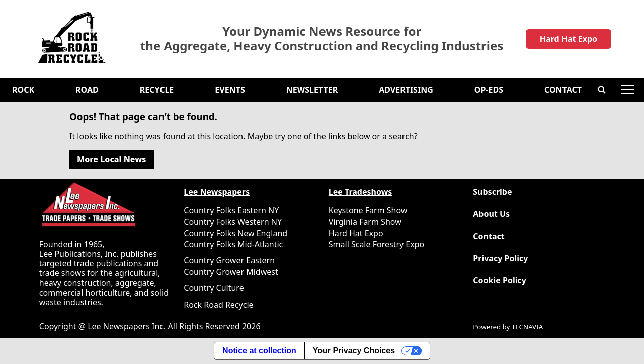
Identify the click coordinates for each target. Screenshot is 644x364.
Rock (23, 90)
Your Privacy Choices (354, 351)
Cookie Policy (500, 281)
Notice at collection (259, 351)
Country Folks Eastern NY (231, 210)
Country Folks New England (235, 233)
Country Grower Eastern (229, 260)
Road (87, 90)
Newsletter (312, 90)
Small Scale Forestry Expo (376, 244)
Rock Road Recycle (218, 305)
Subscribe (492, 192)
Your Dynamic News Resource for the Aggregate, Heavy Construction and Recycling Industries (322, 39)
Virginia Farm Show (365, 222)
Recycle (157, 90)
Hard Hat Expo (569, 39)
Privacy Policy (500, 259)
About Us (491, 214)
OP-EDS (489, 90)
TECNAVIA (527, 327)
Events (230, 90)
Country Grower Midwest (231, 272)
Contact (563, 90)
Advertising (406, 90)
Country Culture (214, 288)
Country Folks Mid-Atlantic (233, 244)
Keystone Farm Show (368, 210)
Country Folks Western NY (233, 222)
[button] (602, 90)
